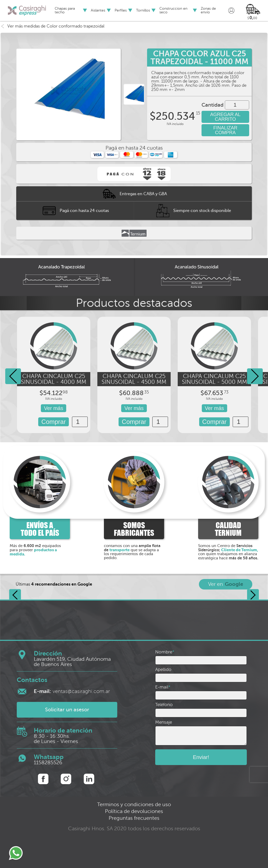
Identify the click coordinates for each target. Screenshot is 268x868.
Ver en (226, 584)
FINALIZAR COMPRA (225, 130)
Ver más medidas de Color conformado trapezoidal (52, 26)
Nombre (165, 652)
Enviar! (201, 757)
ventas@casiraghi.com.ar (72, 691)
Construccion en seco (173, 10)
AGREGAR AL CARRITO (225, 117)
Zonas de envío (208, 10)
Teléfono (164, 705)
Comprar (54, 422)
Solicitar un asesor (67, 710)
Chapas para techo (65, 10)
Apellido (163, 670)
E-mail (163, 687)
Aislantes (98, 10)
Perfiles (121, 10)
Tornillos (143, 10)
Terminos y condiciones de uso (134, 804)
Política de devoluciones (134, 811)
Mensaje (164, 722)
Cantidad (213, 105)
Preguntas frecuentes (134, 818)
